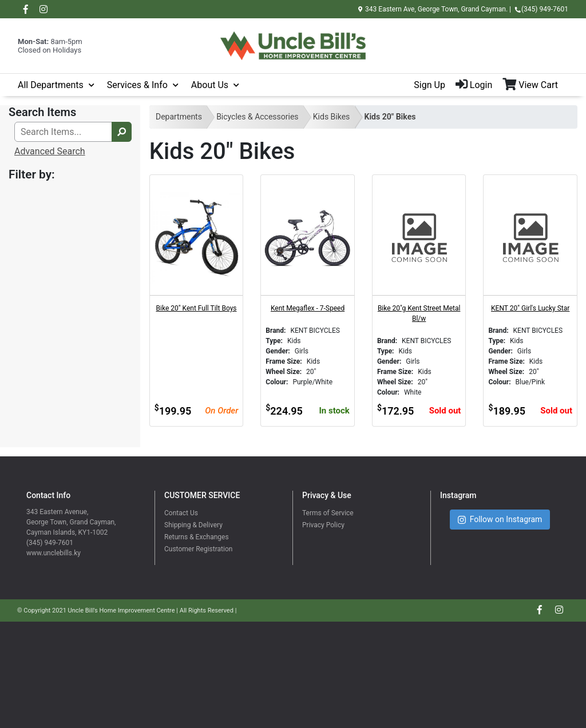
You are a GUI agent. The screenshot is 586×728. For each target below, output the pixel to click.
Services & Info (137, 85)
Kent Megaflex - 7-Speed (308, 308)
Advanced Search (50, 151)
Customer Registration (198, 549)
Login (474, 85)
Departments (179, 117)
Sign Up (429, 85)
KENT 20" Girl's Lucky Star (530, 308)
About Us (210, 85)
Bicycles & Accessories (257, 117)
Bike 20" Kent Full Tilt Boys (197, 308)
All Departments (51, 85)
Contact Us (181, 513)
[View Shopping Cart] (535, 85)
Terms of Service (328, 513)
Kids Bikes (332, 117)
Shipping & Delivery (193, 525)
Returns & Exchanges (197, 537)
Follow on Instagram (500, 520)
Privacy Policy (323, 525)
